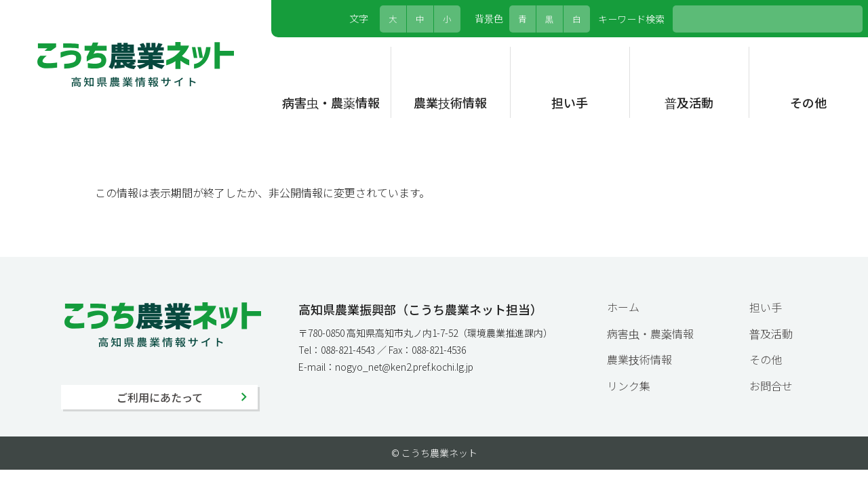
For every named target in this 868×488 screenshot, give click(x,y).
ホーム (623, 307)
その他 (808, 102)
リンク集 (629, 386)
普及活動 (689, 102)
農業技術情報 (450, 102)
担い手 (570, 102)
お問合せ (771, 386)
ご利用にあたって (160, 397)
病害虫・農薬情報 (331, 102)
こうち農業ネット (136, 64)
